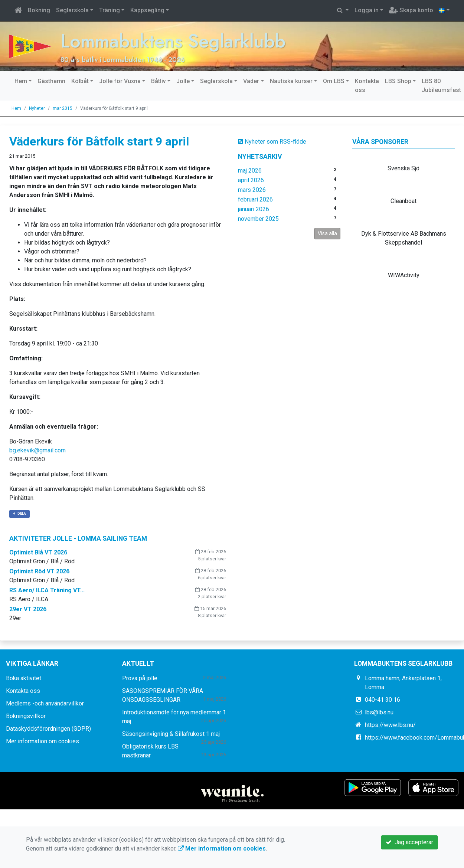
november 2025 (258, 219)
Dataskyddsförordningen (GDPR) (48, 729)
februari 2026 (255, 199)
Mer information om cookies (43, 741)
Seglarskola (72, 10)
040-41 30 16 (383, 700)
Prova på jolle (140, 678)
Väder (251, 81)
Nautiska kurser (291, 81)
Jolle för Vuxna (120, 81)
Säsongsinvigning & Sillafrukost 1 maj (171, 734)
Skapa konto (411, 10)
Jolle (183, 81)
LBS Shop (398, 81)
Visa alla (327, 233)
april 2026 (251, 180)
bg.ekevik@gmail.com (37, 450)
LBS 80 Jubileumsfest (441, 86)
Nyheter (37, 108)
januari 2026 (254, 209)
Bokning (39, 10)
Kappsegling (147, 10)
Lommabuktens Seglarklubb (173, 41)
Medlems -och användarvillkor (45, 703)
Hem (21, 81)
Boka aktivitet (24, 678)
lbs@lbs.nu (379, 712)
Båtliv (159, 81)
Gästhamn (51, 81)
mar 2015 (63, 108)
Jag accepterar (409, 842)
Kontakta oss (367, 86)
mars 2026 (252, 190)
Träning (110, 10)
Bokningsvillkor (26, 716)
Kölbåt (80, 81)
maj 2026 (250, 171)
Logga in (367, 10)
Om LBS (334, 81)
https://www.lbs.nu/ (390, 725)
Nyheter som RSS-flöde (272, 142)
